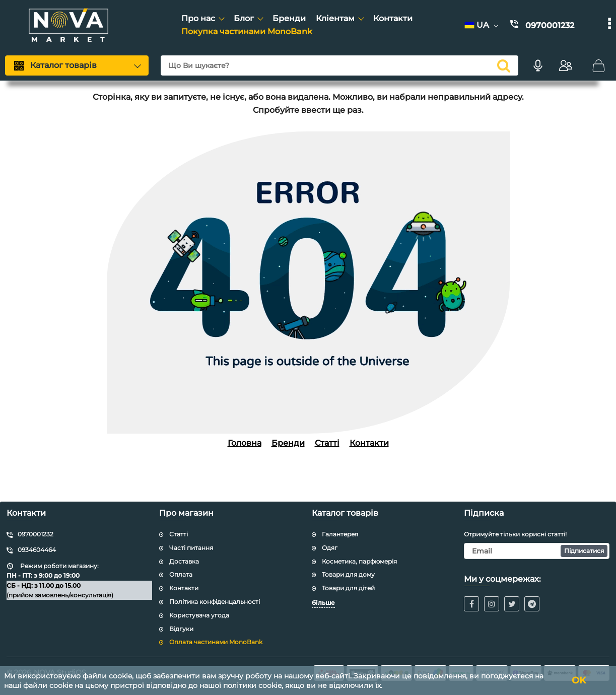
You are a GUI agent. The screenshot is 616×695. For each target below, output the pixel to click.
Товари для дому (348, 574)
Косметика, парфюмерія (359, 561)
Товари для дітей (348, 588)
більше (323, 603)
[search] (339, 65)
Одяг (330, 548)
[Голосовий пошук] (538, 65)
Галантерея (340, 534)
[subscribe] (537, 551)
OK (579, 680)
